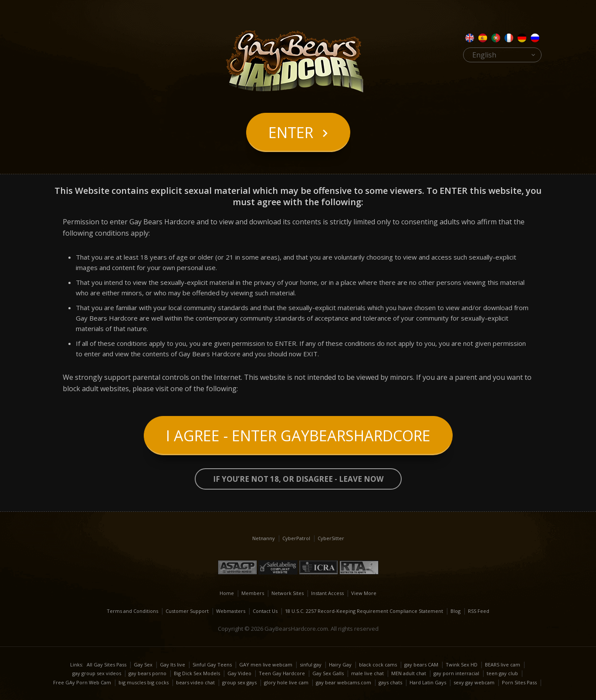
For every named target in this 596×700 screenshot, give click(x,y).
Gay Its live (173, 664)
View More (364, 593)
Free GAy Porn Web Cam (82, 682)
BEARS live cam (503, 664)
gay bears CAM (421, 664)
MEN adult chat (409, 673)
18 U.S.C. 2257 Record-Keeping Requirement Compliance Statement (364, 611)
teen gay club (502, 673)
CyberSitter (331, 538)
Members (253, 593)
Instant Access (327, 593)
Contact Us (265, 611)
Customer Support (187, 611)
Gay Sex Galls (328, 673)
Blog (455, 611)
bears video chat (195, 682)
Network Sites (288, 593)
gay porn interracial (456, 673)
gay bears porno (147, 673)
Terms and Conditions (132, 611)
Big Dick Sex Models (197, 673)
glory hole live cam (286, 682)
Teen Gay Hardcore (282, 673)
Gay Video (239, 673)
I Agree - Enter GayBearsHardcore (298, 436)
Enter (291, 132)
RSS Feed (479, 611)
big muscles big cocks (144, 682)
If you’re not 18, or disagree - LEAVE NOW (298, 479)
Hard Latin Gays (428, 682)
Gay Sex (143, 664)
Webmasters (231, 611)
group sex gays (239, 682)
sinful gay (311, 664)
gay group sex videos (97, 673)
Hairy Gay (340, 664)
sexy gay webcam (474, 682)
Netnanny (264, 538)
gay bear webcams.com (344, 682)
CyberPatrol (296, 538)
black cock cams (378, 664)
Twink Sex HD (462, 664)
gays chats (390, 682)
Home (227, 593)
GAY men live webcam (266, 664)
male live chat (367, 673)
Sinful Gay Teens (212, 664)
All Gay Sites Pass (107, 664)
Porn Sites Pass (519, 682)
